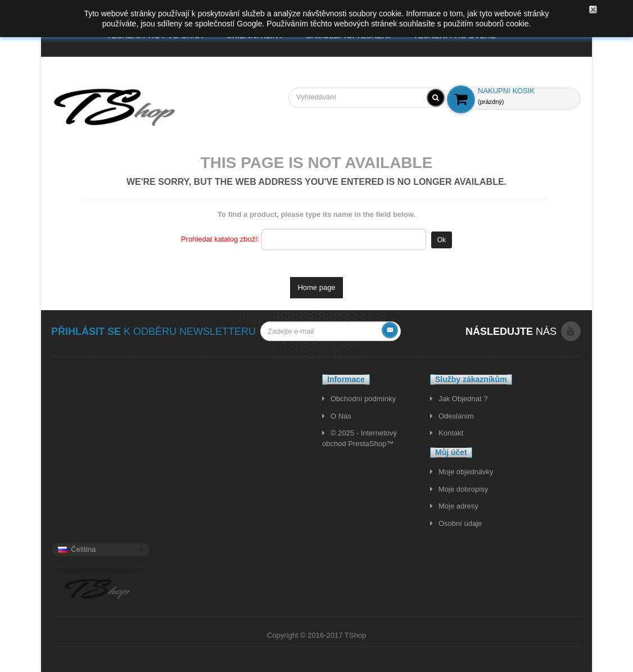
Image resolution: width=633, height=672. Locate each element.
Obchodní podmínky (363, 399)
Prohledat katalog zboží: (220, 239)
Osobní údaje (460, 523)
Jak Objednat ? (463, 399)
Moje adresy (458, 506)
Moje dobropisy (463, 489)
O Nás (341, 416)
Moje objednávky (466, 472)
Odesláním (456, 416)
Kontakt (451, 433)
